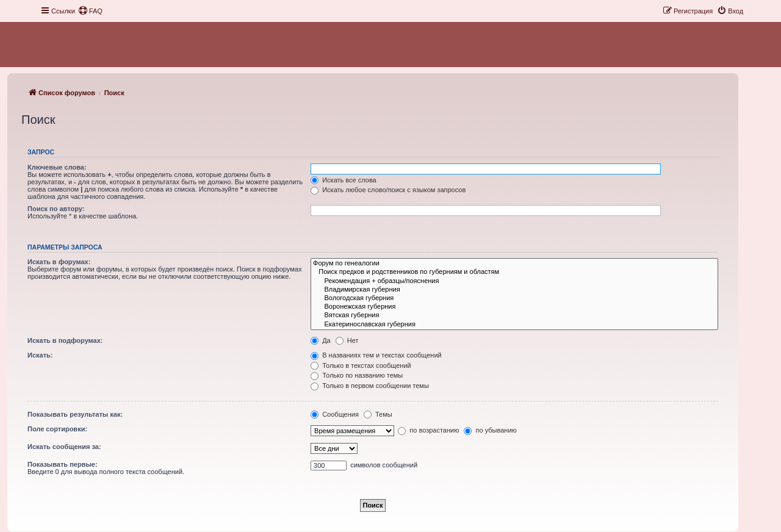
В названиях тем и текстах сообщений (376, 355)
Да (321, 340)
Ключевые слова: (57, 167)
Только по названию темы (357, 375)
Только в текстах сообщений (361, 365)
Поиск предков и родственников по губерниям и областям (514, 272)
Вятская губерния (514, 315)
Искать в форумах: (59, 262)
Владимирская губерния (514, 290)
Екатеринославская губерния (514, 325)
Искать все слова (344, 180)
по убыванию (490, 430)
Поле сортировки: (57, 429)
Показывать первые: (63, 464)
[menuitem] (90, 11)
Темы (378, 414)
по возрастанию (428, 430)
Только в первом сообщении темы (370, 386)
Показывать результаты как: (75, 414)
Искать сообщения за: (64, 447)
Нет (347, 340)
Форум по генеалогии (514, 264)
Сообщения (335, 414)
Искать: (40, 355)
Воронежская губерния (514, 307)
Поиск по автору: (56, 209)
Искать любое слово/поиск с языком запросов (388, 190)
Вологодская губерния (514, 298)
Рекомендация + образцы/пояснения (514, 281)
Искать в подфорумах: (65, 340)
